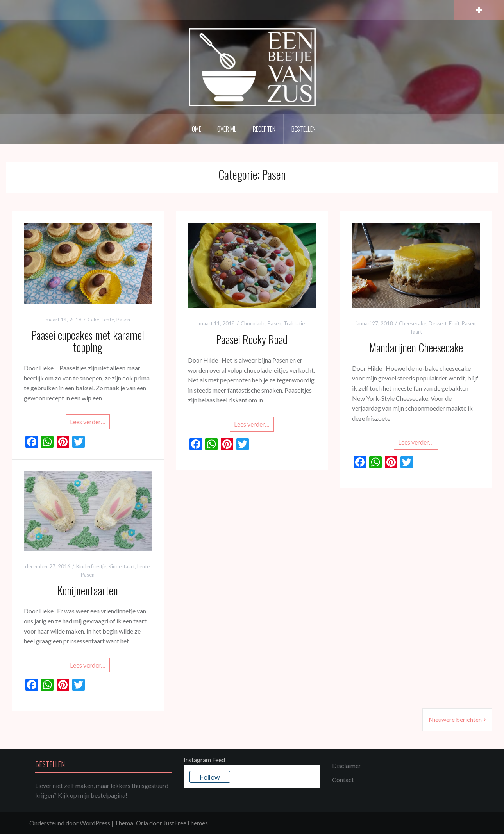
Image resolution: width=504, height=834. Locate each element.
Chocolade (253, 323)
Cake (93, 320)
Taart (416, 332)
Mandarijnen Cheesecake (416, 347)
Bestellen (304, 129)
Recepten (264, 129)
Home (195, 129)
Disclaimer (347, 765)
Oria (142, 823)
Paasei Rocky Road (252, 339)
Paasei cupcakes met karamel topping (88, 341)
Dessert (438, 323)
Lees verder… (88, 422)
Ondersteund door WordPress (70, 823)
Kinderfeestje (91, 566)
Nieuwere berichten (455, 719)
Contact (343, 780)
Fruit (454, 323)
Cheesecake (413, 323)
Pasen (123, 320)
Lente (108, 320)
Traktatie (294, 323)
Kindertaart (122, 566)
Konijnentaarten (88, 590)
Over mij (227, 129)
